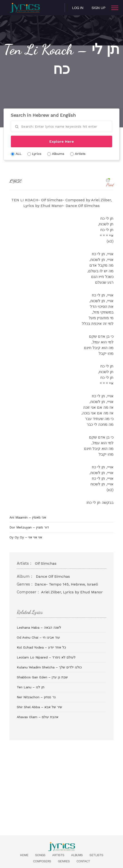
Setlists (96, 855)
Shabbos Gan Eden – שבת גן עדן (42, 677)
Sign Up (98, 8)
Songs (40, 855)
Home (24, 855)
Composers (42, 861)
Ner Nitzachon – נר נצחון (36, 697)
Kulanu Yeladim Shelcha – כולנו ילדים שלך (49, 667)
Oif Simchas (46, 563)
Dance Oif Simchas (53, 576)
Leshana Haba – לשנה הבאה (39, 627)
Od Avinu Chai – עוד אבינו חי (38, 637)
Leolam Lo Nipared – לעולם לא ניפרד (46, 657)
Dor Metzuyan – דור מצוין (29, 527)
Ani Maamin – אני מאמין (28, 517)
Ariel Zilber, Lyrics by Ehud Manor (72, 592)
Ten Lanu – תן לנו (31, 687)
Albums (77, 855)
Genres (64, 861)
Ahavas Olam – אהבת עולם (38, 717)
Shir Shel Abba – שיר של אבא (39, 707)
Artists (58, 855)
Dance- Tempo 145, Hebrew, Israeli (66, 584)
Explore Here (62, 141)
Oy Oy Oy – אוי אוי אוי (26, 537)
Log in (78, 8)
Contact (83, 861)
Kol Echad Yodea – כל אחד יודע (41, 647)
